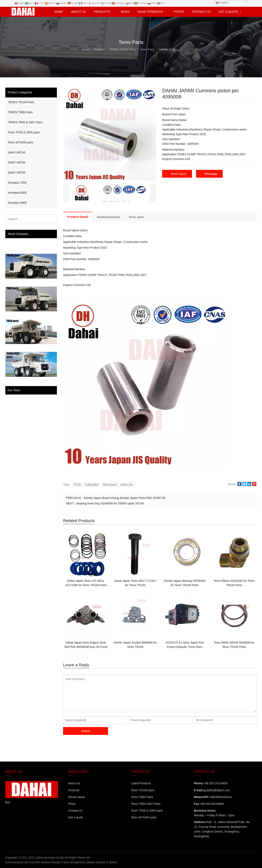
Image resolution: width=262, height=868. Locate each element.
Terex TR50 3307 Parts (146, 804)
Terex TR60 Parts (142, 797)
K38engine (92, 485)
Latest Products (141, 783)
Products (74, 790)
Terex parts (110, 485)
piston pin (127, 485)
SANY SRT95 (17, 173)
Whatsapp (211, 174)
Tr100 (77, 485)
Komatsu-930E (18, 203)
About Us (74, 783)
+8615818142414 (221, 797)
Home (59, 12)
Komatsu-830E (18, 193)
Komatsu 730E (17, 183)
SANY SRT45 (17, 152)
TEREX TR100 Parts (21, 102)
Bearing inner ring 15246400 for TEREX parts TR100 (110, 503)
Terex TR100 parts (143, 790)
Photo (72, 804)
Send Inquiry (179, 174)
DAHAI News (77, 797)
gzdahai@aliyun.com (217, 790)
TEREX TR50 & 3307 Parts (25, 122)
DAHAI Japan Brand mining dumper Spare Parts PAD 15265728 (125, 498)
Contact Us (75, 811)
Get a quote (76, 817)
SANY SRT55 (17, 162)
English (222, 3)
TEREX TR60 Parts (20, 112)
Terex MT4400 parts (21, 142)
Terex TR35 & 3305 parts (24, 132)
